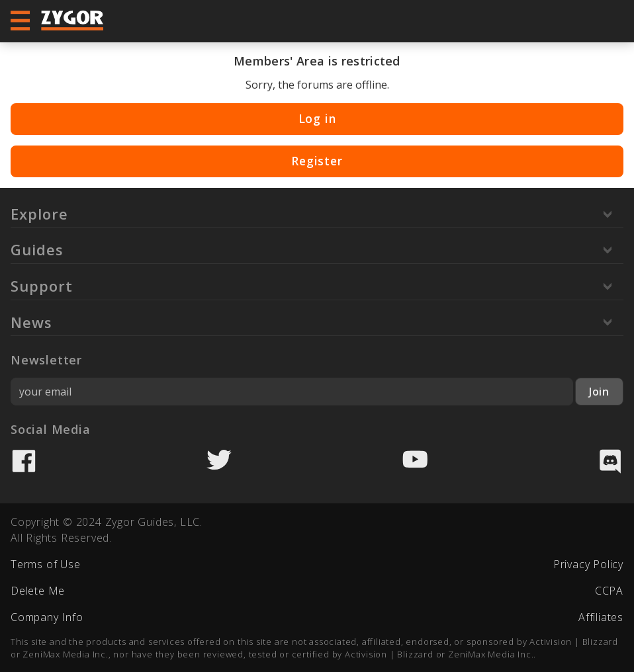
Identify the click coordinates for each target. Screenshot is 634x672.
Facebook (24, 461)
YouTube (415, 461)
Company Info (47, 617)
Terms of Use (46, 564)
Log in (317, 118)
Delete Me (38, 591)
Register (317, 161)
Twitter (219, 461)
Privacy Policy (588, 564)
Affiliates (601, 617)
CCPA (609, 591)
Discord (610, 461)
